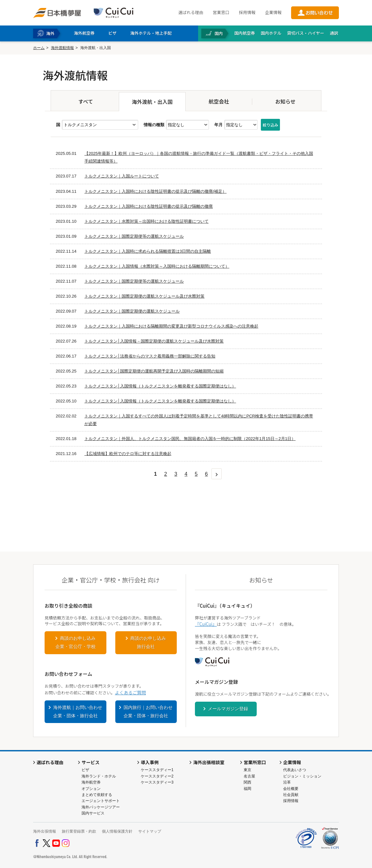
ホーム (39, 48)
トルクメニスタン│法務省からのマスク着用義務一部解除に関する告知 (150, 356)
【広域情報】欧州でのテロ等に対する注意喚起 (128, 454)
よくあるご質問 (130, 692)
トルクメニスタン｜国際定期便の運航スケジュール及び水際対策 (144, 296)
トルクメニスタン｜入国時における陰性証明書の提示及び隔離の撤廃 (149, 206)
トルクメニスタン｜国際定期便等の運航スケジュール (134, 236)
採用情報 (247, 12)
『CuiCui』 (206, 624)
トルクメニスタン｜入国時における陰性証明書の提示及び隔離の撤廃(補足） (155, 191)
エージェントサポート (101, 801)
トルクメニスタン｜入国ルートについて (122, 176)
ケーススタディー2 (157, 776)
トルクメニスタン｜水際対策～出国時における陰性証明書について (147, 221)
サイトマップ (150, 831)
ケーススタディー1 (157, 770)
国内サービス (93, 813)
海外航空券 (91, 782)
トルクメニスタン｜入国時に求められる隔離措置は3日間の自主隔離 (148, 251)
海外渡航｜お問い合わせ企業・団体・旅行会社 (78, 712)
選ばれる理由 (191, 12)
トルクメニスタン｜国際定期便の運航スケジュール (132, 311)
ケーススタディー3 (157, 782)
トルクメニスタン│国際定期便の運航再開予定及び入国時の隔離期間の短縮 (154, 371)
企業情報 (273, 12)
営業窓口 (221, 12)
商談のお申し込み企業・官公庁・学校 (75, 642)
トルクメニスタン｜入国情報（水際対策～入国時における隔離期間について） (157, 266)
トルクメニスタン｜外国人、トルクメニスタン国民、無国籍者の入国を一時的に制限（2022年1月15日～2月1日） (190, 439)
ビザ (85, 770)
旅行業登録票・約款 (79, 831)
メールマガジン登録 (228, 709)
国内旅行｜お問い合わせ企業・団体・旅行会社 (148, 712)
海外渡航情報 (62, 48)
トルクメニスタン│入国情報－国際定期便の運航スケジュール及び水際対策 (154, 341)
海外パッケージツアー (101, 807)
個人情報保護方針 (117, 831)
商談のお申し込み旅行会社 (148, 642)
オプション (91, 789)
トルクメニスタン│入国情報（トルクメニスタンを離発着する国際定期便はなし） (160, 386)
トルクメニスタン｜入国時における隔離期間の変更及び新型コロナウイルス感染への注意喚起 (171, 326)
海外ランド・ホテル (99, 776)
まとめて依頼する (97, 795)
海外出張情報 (45, 831)
